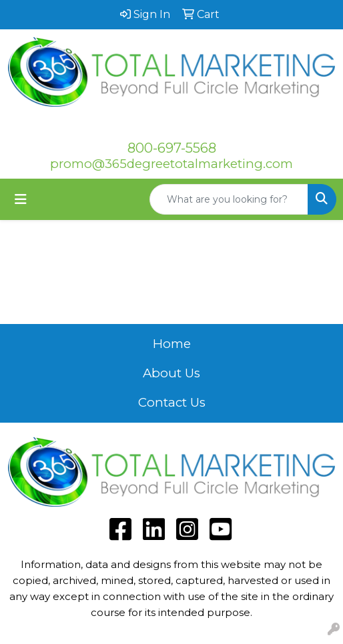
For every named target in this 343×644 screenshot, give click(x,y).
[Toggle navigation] (21, 199)
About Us (171, 373)
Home (172, 344)
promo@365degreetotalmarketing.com (171, 164)
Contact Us (172, 402)
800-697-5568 (172, 148)
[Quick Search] (229, 199)
